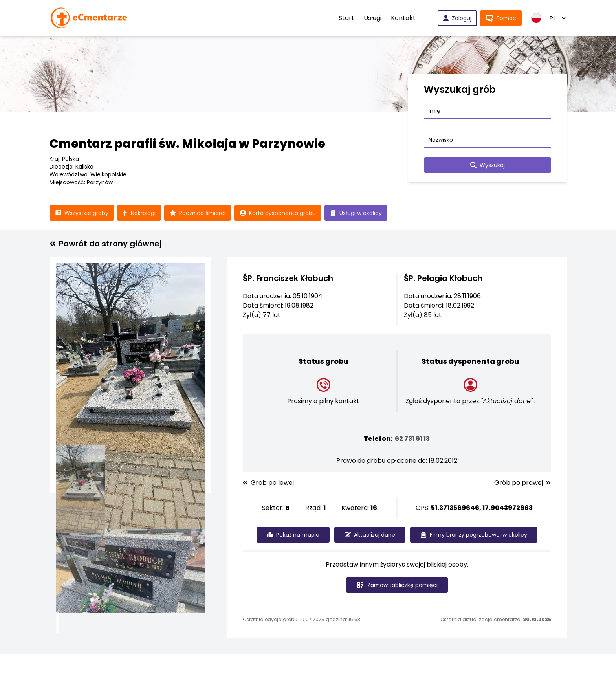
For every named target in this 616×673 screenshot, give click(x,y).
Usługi (373, 18)
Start (346, 18)
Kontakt (403, 18)
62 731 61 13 (412, 439)
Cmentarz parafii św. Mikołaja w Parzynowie (187, 144)
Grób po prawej (522, 483)
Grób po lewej (268, 483)
